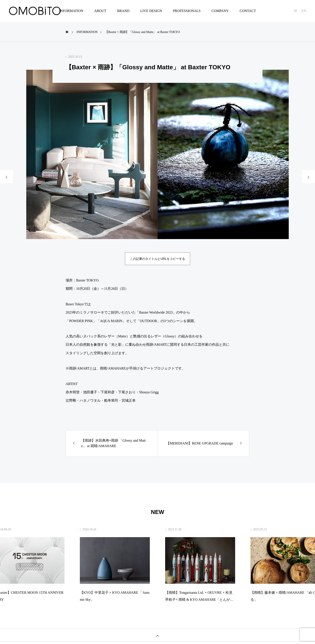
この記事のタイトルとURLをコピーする (157, 259)
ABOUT (100, 11)
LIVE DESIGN (151, 11)
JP (296, 11)
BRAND (123, 11)
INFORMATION (71, 11)
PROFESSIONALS (187, 11)
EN (304, 11)
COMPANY (220, 11)
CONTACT (248, 11)
